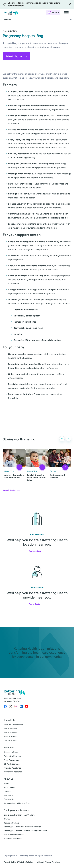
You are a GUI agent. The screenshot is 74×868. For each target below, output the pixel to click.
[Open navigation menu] (66, 13)
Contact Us (9, 799)
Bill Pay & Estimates (12, 764)
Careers (7, 791)
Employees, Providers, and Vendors (19, 815)
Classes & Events (11, 741)
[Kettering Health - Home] (11, 13)
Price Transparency (12, 760)
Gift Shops (8, 795)
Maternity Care (10, 31)
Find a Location (10, 733)
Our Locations (37, 551)
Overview (38, 20)
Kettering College (11, 823)
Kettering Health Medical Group (17, 803)
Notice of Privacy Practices (48, 862)
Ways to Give (9, 787)
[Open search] (53, 13)
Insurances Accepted (13, 772)
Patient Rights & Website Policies (18, 862)
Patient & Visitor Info (13, 756)
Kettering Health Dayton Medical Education (22, 827)
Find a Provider (10, 729)
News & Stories (10, 737)
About (6, 784)
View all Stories (11, 490)
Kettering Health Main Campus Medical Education (25, 831)
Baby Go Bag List (17, 56)
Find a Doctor (37, 604)
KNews (7, 819)
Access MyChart (11, 752)
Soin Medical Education (14, 835)
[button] (62, 439)
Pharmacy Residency (13, 839)
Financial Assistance (12, 768)
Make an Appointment (13, 725)
